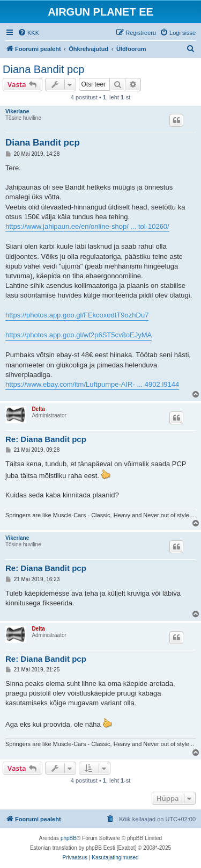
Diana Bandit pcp (43, 69)
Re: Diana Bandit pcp (46, 439)
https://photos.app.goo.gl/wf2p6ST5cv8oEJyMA (79, 335)
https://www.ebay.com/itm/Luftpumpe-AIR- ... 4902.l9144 (92, 384)
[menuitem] (28, 33)
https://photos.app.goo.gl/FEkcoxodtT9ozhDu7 (77, 315)
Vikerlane (17, 111)
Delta (38, 409)
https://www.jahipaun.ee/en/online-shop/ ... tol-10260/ (87, 226)
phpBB (69, 838)
